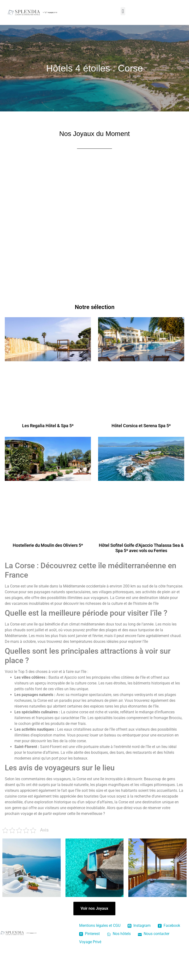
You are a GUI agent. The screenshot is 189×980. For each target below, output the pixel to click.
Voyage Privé (90, 942)
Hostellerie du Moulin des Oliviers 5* (48, 545)
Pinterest (89, 934)
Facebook (169, 925)
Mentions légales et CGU (100, 925)
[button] (123, 11)
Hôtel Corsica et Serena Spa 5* (141, 426)
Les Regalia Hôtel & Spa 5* (48, 426)
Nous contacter (154, 934)
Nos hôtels (119, 934)
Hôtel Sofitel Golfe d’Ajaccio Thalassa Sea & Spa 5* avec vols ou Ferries (141, 548)
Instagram (139, 925)
